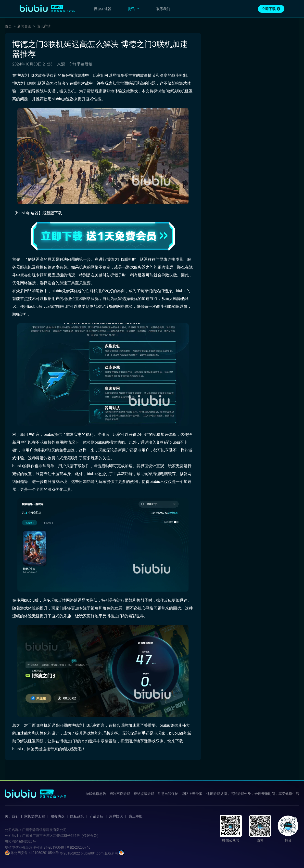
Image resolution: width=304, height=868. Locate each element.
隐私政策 (77, 816)
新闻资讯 (24, 26)
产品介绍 (97, 816)
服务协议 (58, 816)
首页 (8, 26)
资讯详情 (44, 26)
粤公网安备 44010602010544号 (32, 853)
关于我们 (12, 816)
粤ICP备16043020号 (20, 842)
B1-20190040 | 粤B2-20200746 (67, 847)
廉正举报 (136, 816)
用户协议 (116, 816)
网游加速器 (103, 9)
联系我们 (163, 9)
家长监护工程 (35, 816)
